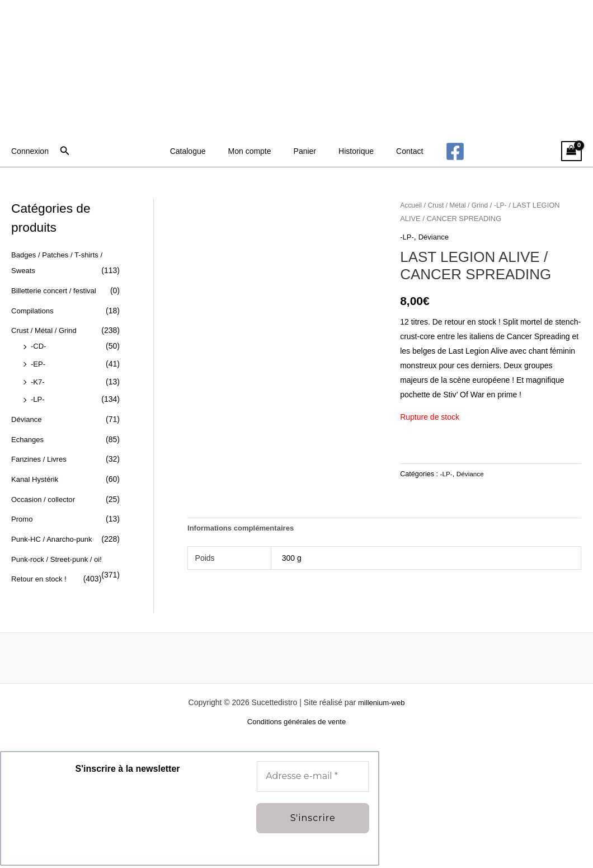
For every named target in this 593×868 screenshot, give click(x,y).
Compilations (34, 310)
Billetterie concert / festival (57, 290)
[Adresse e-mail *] (313, 778)
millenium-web (381, 704)
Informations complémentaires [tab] (244, 529)
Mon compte (257, 151)
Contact (396, 151)
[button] (65, 151)
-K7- (38, 381)
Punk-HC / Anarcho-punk (55, 538)
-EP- (39, 363)
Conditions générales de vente (296, 724)
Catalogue (201, 151)
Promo (23, 518)
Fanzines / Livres (41, 458)
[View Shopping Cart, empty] (571, 151)
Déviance (27, 419)
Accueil (412, 205)
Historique (349, 151)
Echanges (29, 438)
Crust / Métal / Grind (46, 330)
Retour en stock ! (41, 578)
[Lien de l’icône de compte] (30, 151)
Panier (305, 151)
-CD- (39, 346)
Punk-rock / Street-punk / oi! (60, 557)
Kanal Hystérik (36, 478)
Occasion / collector (45, 498)
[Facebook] (438, 151)
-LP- (38, 398)
